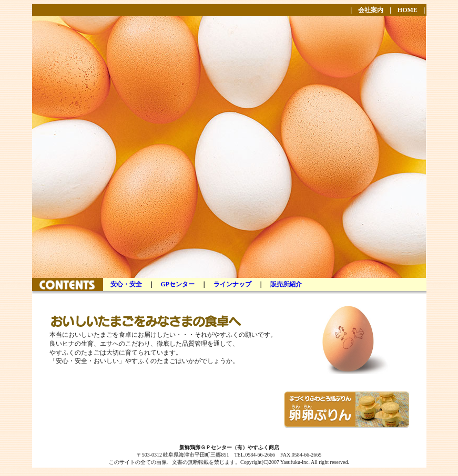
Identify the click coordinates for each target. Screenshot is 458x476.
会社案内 (371, 10)
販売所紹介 (286, 284)
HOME (408, 10)
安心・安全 (126, 284)
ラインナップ (232, 284)
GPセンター (178, 284)
